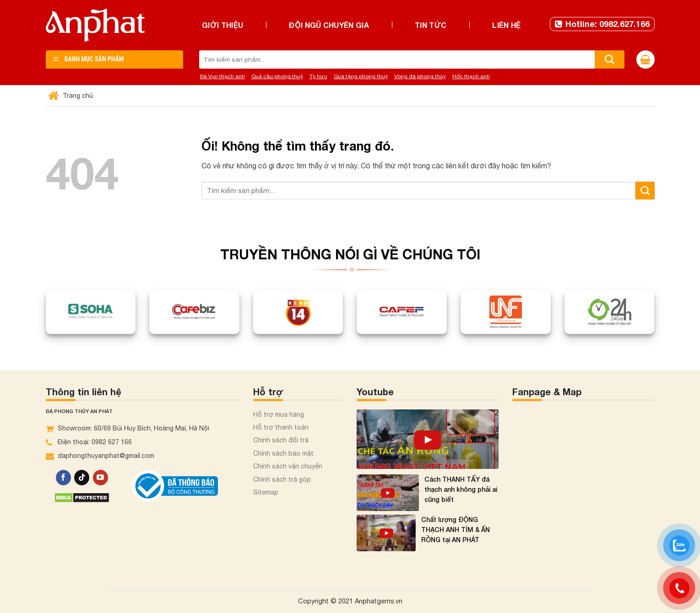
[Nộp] (610, 59)
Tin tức (431, 25)
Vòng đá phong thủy (420, 76)
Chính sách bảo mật (283, 453)
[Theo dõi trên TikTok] (82, 478)
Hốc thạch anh (471, 76)
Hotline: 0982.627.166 (602, 24)
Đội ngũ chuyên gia (329, 25)
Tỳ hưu (318, 76)
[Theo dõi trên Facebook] (63, 478)
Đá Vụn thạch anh (222, 76)
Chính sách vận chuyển (288, 466)
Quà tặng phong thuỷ (361, 76)
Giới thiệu (222, 25)
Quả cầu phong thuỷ (277, 76)
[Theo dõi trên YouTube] (100, 478)
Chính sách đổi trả (281, 440)
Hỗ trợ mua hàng (279, 414)
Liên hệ (506, 25)
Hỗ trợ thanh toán (281, 427)
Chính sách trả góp (282, 479)
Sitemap (266, 492)
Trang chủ (72, 96)
